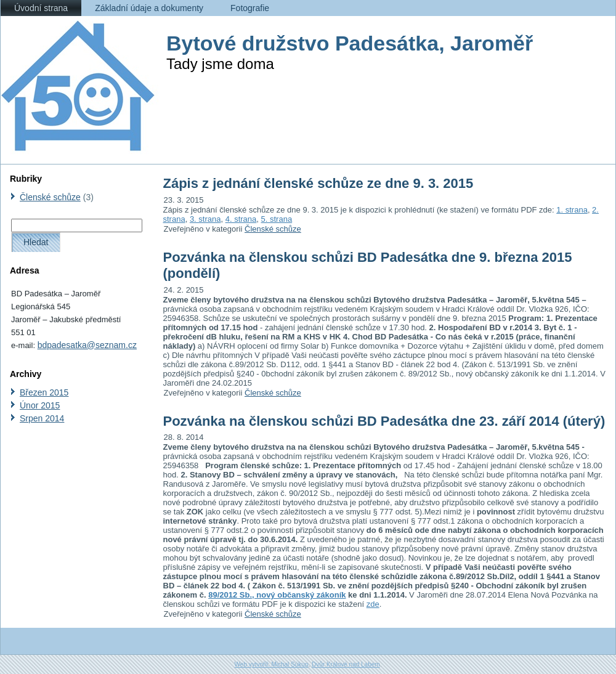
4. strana (241, 219)
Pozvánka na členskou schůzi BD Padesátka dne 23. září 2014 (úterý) (384, 421)
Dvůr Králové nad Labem (346, 664)
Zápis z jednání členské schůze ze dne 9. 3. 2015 (318, 183)
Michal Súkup (290, 664)
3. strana (205, 219)
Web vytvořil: (253, 664)
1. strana (572, 210)
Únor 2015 (40, 405)
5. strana (277, 219)
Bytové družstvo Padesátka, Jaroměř (350, 43)
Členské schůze (50, 197)
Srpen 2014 (42, 418)
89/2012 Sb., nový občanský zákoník (277, 595)
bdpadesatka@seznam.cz (87, 345)
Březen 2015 (44, 392)
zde (373, 604)
